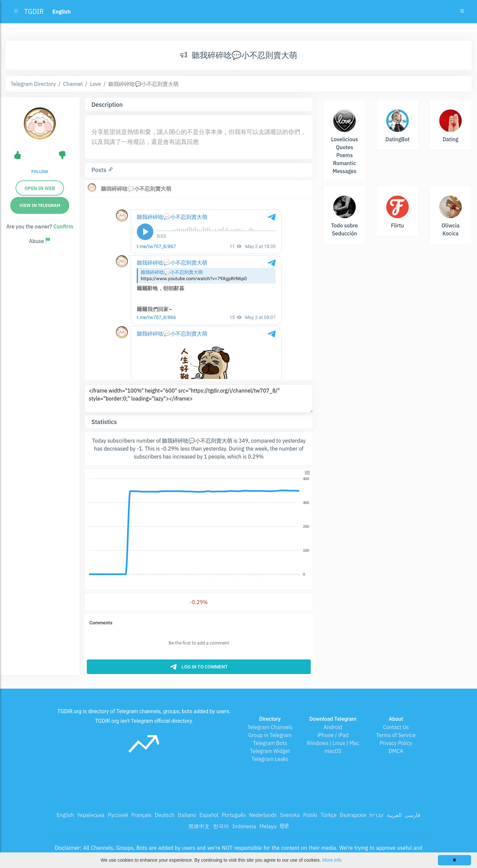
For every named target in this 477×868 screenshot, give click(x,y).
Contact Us (396, 727)
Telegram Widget (270, 751)
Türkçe (329, 815)
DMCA (396, 751)
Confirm (63, 226)
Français (141, 815)
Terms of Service (396, 735)
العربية (394, 815)
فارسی (413, 815)
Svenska (290, 815)
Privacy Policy (396, 743)
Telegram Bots (270, 743)
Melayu (268, 826)
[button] (307, 472)
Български (353, 815)
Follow (40, 172)
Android (333, 727)
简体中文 (199, 826)
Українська (91, 815)
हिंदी (284, 826)
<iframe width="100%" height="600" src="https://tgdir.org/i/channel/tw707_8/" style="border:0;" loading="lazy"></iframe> (199, 399)
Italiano (187, 815)
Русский (118, 815)
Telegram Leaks (270, 759)
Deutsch (164, 815)
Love (96, 84)
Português (234, 815)
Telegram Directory (33, 84)
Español (209, 815)
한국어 (221, 826)
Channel (73, 84)
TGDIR (34, 11)
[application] (199, 527)
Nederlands (263, 815)
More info (332, 860)
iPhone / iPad (333, 735)
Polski (310, 815)
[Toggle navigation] (462, 12)
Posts (100, 170)
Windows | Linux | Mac (333, 743)
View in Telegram (40, 205)
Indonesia (244, 826)
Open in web (40, 188)
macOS (333, 751)
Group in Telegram (270, 735)
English (65, 815)
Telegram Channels (270, 727)
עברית (376, 815)
